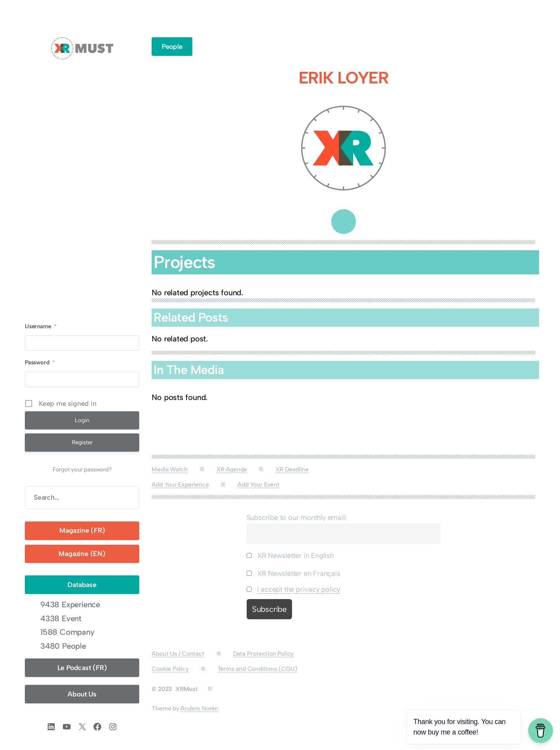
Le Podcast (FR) (82, 668)
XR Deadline (292, 469)
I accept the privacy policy (299, 589)
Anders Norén (199, 708)
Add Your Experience (180, 484)
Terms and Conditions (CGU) (258, 669)
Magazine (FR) (82, 530)
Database (82, 585)
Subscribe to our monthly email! (297, 518)
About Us (82, 694)
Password (40, 362)
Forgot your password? (82, 469)
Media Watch (170, 469)
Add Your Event (258, 484)
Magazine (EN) (82, 553)
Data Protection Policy (264, 654)
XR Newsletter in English (290, 556)
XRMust (187, 689)
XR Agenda (232, 469)
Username (41, 326)
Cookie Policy (170, 669)
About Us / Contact (178, 654)
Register (82, 442)
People (172, 46)
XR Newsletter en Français (294, 573)
